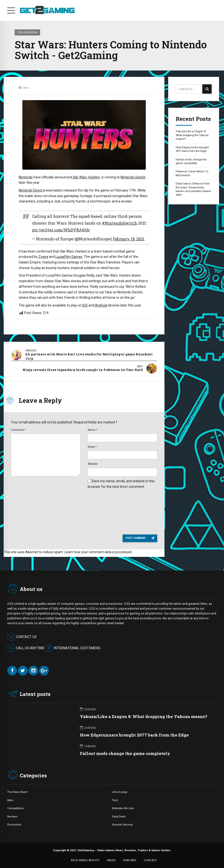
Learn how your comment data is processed (98, 551)
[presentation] (108, 504)
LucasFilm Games (69, 257)
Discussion (14, 824)
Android (101, 305)
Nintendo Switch (133, 177)
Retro (10, 799)
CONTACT (150, 859)
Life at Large (120, 791)
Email (92, 446)
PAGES (111, 859)
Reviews (12, 815)
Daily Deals (119, 815)
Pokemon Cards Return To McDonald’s (192, 173)
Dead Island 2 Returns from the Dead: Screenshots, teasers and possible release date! (193, 189)
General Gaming (122, 824)
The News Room (27, 32)
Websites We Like (123, 807)
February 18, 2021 (129, 239)
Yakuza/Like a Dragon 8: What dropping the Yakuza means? (192, 135)
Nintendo (26, 177)
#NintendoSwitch (120, 223)
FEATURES (130, 859)
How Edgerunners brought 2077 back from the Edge (192, 149)
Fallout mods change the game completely (191, 161)
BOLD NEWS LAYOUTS (85, 859)
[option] (84, 135)
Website (93, 463)
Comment (18, 429)
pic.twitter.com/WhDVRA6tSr (61, 230)
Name (92, 429)
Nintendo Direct (30, 190)
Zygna (43, 257)
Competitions (16, 807)
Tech (115, 799)
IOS (85, 305)
